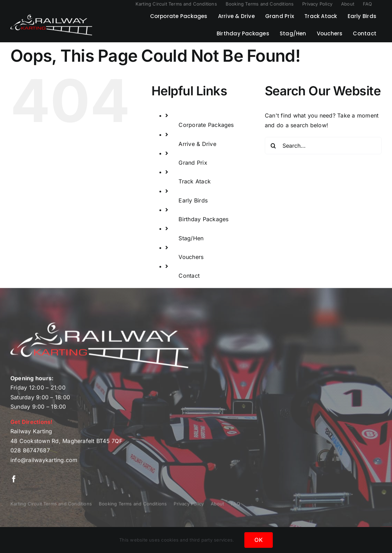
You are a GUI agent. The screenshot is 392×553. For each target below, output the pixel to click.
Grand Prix (193, 163)
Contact (189, 276)
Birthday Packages (203, 219)
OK (258, 540)
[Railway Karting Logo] (51, 17)
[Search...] (323, 146)
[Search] (273, 146)
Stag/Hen (191, 238)
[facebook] (14, 481)
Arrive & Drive (197, 144)
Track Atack (195, 181)
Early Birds (193, 200)
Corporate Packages (206, 125)
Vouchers (191, 257)
